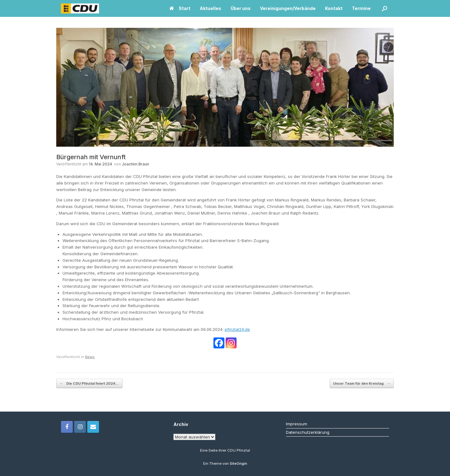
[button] (385, 8)
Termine (361, 8)
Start (180, 8)
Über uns (241, 8)
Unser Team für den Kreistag (362, 384)
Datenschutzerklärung (308, 432)
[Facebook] (219, 343)
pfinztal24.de (237, 329)
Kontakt (334, 8)
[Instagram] (231, 343)
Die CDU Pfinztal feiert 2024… (89, 384)
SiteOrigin (238, 463)
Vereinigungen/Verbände (288, 8)
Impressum (297, 424)
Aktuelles (210, 8)
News (90, 357)
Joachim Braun (135, 164)
